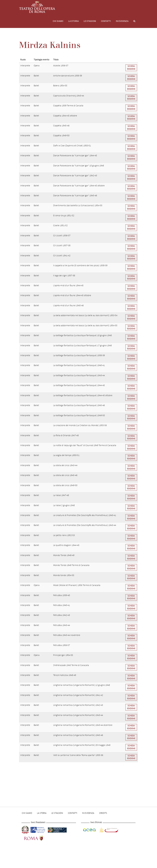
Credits (103, 813)
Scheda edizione (131, 68)
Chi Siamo (58, 21)
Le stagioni (90, 21)
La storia (73, 21)
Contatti (106, 21)
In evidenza (122, 21)
